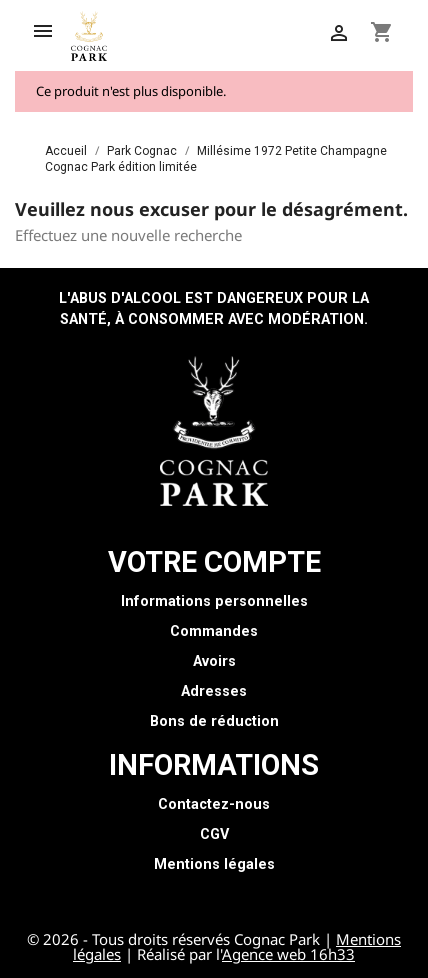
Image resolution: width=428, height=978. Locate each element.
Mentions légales (214, 864)
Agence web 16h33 (288, 954)
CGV (214, 834)
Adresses (214, 691)
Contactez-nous (214, 804)
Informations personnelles (214, 601)
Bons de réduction (214, 721)
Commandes (214, 631)
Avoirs (214, 661)
